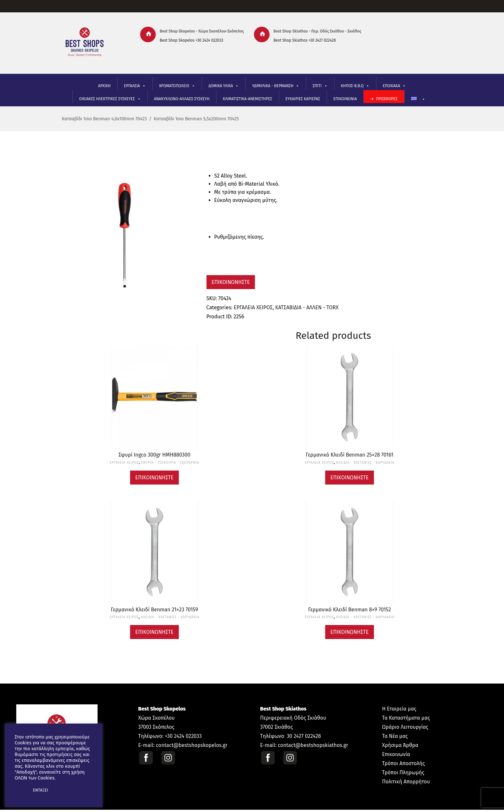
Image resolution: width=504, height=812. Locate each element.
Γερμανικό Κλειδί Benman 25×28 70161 (349, 455)
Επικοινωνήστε (231, 282)
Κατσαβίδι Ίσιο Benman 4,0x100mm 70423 (104, 119)
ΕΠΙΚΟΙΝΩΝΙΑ (345, 99)
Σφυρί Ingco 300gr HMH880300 (155, 455)
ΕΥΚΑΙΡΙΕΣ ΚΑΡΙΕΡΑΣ (303, 99)
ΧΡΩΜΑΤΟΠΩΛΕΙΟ (177, 86)
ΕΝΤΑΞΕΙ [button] (40, 790)
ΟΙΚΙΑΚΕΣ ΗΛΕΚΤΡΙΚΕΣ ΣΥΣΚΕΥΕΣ (110, 99)
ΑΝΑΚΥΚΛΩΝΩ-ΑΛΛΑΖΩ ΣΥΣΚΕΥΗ (182, 99)
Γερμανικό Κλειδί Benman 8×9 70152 (350, 610)
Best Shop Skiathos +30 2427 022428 (305, 40)
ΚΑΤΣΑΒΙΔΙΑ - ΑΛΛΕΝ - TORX (307, 307)
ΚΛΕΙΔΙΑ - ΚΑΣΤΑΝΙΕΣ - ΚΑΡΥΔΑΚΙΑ (365, 463)
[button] (20, 790)
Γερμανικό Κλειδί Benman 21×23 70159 (154, 610)
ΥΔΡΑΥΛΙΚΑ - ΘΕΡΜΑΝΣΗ (276, 86)
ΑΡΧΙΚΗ (105, 86)
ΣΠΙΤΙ (320, 86)
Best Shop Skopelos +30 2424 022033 (191, 40)
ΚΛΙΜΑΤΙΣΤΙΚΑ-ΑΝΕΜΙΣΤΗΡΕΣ (247, 99)
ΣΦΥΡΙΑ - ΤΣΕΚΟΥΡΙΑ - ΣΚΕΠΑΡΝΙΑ (170, 463)
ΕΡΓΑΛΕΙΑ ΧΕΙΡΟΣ (253, 307)
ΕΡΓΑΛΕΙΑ (135, 86)
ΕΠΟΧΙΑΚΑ (394, 86)
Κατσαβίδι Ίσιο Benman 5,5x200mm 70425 (196, 119)
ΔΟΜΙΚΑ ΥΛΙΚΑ (224, 86)
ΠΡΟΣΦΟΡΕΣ (387, 99)
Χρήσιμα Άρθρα (400, 745)
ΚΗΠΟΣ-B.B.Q (355, 86)
